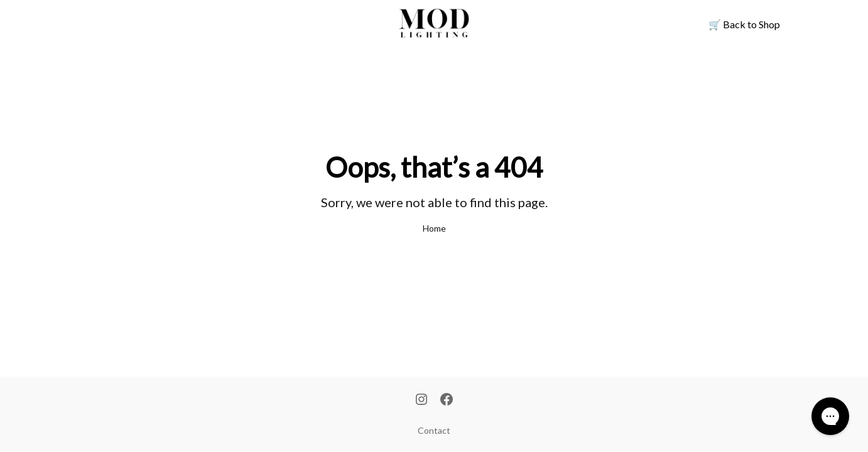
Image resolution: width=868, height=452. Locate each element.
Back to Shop (744, 24)
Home (434, 228)
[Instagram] (421, 401)
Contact (434, 430)
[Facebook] (447, 401)
